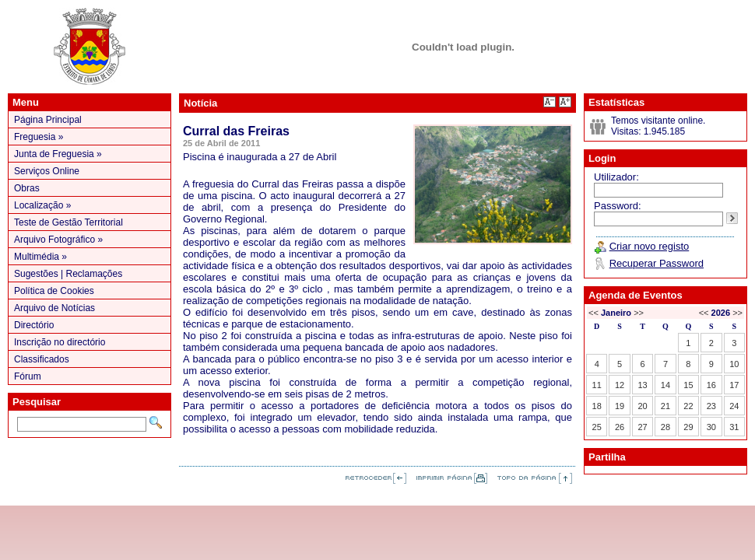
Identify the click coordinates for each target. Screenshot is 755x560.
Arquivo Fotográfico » (58, 240)
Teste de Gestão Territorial (68, 222)
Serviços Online (47, 171)
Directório (34, 325)
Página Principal (48, 120)
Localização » (42, 205)
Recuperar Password (657, 263)
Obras (27, 188)
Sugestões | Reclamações (68, 274)
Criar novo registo (650, 246)
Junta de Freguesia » (58, 154)
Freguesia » (39, 137)
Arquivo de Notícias (54, 308)
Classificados (42, 359)
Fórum (28, 376)
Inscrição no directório (60, 342)
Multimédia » (40, 257)
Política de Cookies (54, 291)
